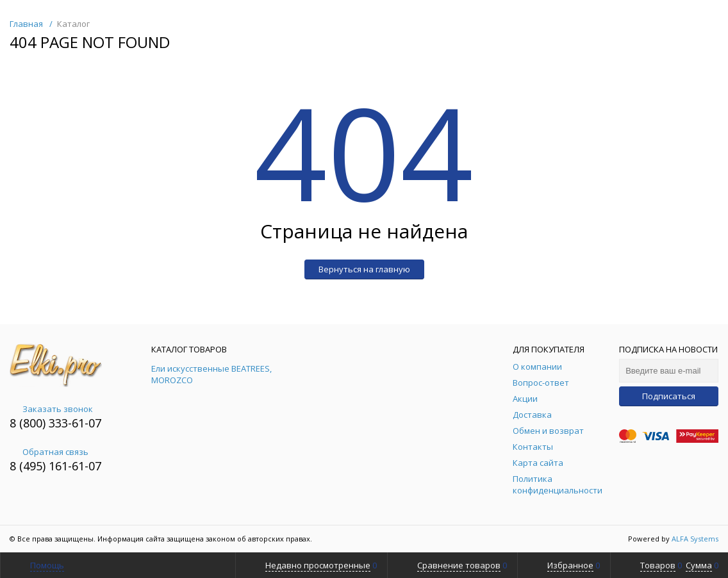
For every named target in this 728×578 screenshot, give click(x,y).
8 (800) (29, 423)
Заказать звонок (51, 409)
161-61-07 (75, 466)
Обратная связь (49, 452)
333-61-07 (75, 423)
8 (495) (29, 466)
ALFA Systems (695, 539)
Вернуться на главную (364, 269)
